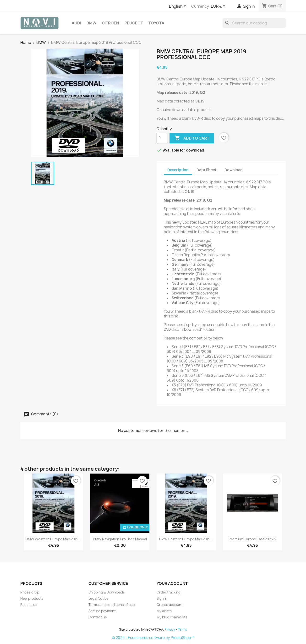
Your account (172, 583)
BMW (91, 23)
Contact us (98, 617)
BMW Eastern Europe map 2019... (186, 539)
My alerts (164, 611)
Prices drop (30, 592)
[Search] (254, 23)
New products (32, 598)
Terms (182, 629)
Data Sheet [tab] (207, 170)
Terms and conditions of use (112, 605)
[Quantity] (162, 138)
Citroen (110, 23)
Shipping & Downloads (107, 592)
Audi (76, 23)
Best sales (29, 605)
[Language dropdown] (178, 6)
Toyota (156, 23)
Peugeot (134, 23)
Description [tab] (178, 170)
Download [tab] (234, 170)
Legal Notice (98, 598)
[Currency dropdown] (219, 6)
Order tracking (169, 592)
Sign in (162, 598)
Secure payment (102, 611)
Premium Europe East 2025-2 (252, 539)
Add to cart (192, 138)
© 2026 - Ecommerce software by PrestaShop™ (153, 638)
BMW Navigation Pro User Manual (120, 539)
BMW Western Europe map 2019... (54, 539)
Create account (170, 605)
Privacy (170, 629)
